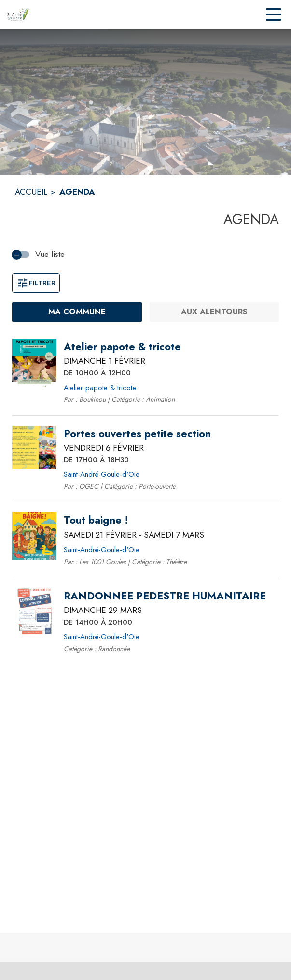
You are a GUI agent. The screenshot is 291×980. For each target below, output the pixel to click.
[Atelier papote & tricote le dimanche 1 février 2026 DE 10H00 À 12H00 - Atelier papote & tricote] (122, 347)
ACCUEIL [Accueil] (31, 192)
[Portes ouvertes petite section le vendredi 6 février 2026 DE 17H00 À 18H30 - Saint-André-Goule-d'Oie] (137, 434)
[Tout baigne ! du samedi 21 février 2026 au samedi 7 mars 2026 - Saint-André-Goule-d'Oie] (96, 520)
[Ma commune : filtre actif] (77, 312)
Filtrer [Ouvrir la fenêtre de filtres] (36, 283)
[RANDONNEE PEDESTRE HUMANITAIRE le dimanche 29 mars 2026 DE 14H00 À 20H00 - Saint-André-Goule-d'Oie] (165, 596)
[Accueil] (18, 14)
